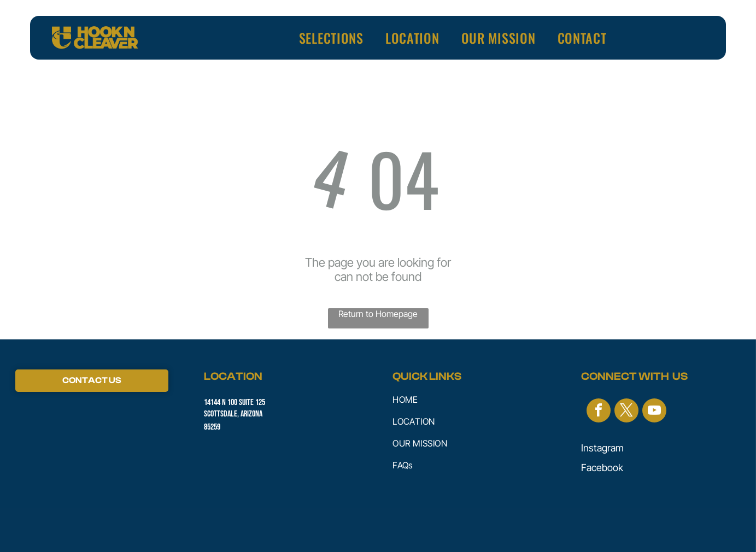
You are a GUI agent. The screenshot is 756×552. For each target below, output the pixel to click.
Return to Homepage (378, 314)
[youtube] (654, 412)
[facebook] (599, 412)
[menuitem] (331, 38)
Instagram (602, 448)
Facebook (602, 468)
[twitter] (626, 412)
